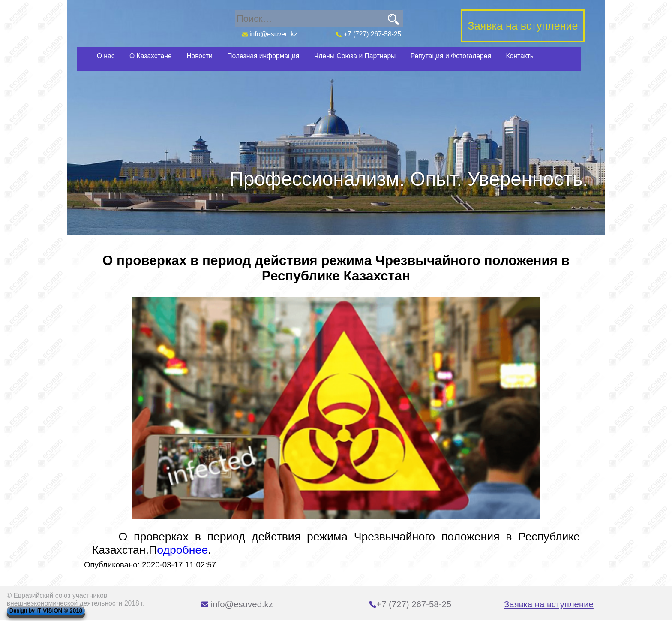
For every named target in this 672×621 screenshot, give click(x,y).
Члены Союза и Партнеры (355, 56)
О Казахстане (151, 56)
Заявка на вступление (549, 604)
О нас (106, 56)
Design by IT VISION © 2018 (46, 611)
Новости (199, 56)
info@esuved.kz (269, 34)
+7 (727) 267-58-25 (369, 34)
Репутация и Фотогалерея (451, 56)
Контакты (520, 56)
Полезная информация (263, 56)
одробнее (182, 550)
